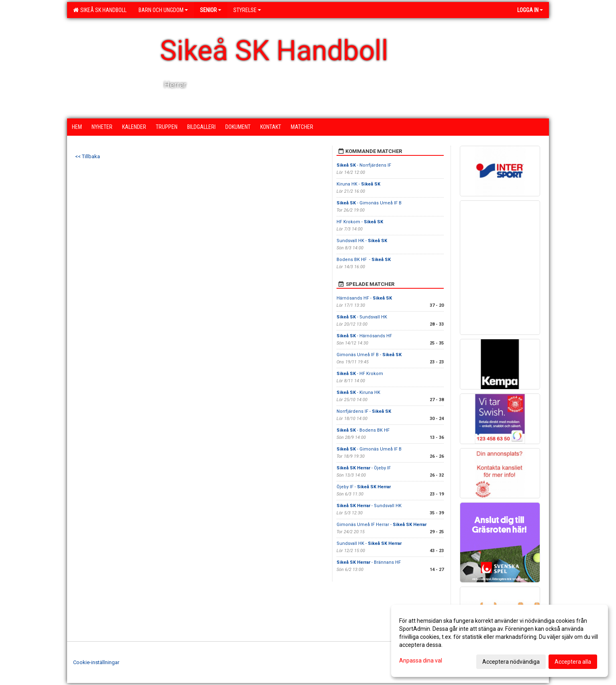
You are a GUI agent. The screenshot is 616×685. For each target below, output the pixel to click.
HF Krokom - (360, 222)
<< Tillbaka (88, 156)
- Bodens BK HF (364, 430)
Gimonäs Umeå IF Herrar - (381, 525)
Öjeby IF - (364, 487)
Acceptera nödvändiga (511, 662)
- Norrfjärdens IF (364, 165)
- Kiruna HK (358, 392)
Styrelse (247, 10)
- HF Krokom (360, 374)
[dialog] (500, 641)
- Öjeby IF (364, 468)
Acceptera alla (573, 662)
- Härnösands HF (364, 336)
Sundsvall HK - (362, 241)
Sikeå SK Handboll (100, 10)
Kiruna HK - (358, 184)
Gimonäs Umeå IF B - (369, 355)
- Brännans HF (369, 562)
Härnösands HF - (364, 298)
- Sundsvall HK (362, 317)
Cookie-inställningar (96, 662)
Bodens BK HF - (364, 260)
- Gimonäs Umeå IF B (369, 203)
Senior (211, 10)
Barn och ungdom (163, 10)
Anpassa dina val (421, 661)
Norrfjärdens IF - (364, 411)
